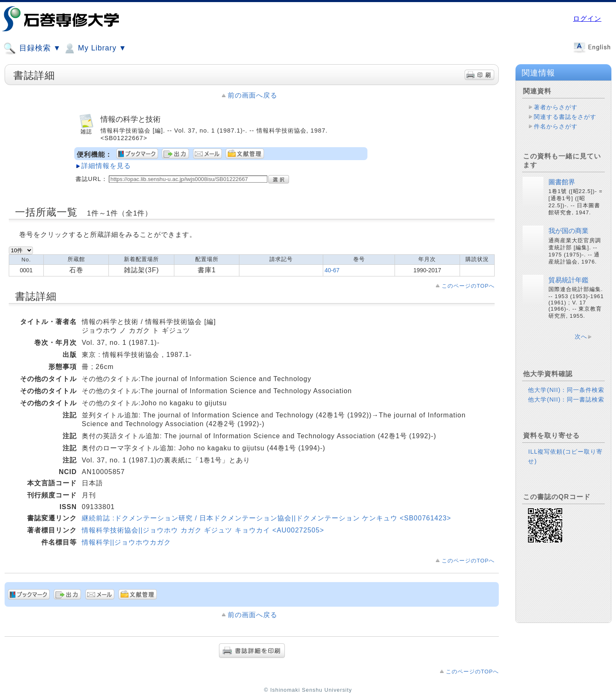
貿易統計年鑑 (568, 280)
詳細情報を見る (106, 166)
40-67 (332, 270)
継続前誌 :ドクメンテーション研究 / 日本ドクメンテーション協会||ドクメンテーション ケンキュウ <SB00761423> (267, 518)
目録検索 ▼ (32, 48)
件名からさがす (556, 126)
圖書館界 (562, 182)
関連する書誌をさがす (565, 117)
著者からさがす (556, 107)
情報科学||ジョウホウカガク (126, 542)
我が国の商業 (568, 231)
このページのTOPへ (468, 286)
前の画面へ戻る (253, 95)
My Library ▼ (95, 48)
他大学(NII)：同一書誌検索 (566, 399)
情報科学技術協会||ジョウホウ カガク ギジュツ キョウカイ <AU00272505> (203, 530)
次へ (581, 336)
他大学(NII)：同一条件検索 (566, 390)
